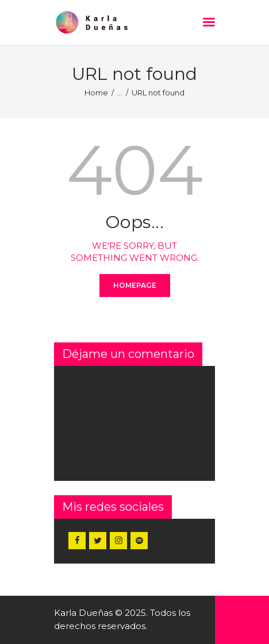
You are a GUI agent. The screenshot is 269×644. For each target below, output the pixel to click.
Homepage (135, 285)
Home (96, 92)
